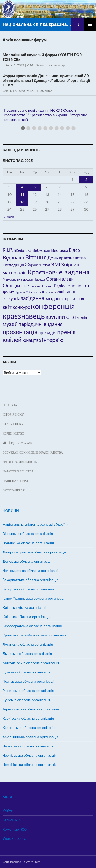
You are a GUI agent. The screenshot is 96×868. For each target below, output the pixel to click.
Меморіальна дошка (18, 279)
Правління (34, 286)
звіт (7, 307)
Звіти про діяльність (20, 462)
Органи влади (60, 279)
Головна (10, 405)
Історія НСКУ (13, 414)
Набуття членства (18, 471)
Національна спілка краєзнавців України (37, 24)
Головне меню (90, 24)
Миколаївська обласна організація (31, 663)
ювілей (12, 340)
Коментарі (15, 829)
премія (66, 332)
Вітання (36, 257)
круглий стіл (61, 317)
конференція (53, 306)
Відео (74, 250)
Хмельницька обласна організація (30, 737)
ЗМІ (56, 264)
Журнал (33, 265)
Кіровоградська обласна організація (32, 626)
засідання (33, 298)
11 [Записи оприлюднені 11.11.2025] (22, 194)
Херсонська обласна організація (29, 727)
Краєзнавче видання (58, 272)
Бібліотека (22, 250)
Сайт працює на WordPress (22, 862)
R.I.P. (8, 250)
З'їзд (46, 265)
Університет (34, 292)
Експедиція (13, 265)
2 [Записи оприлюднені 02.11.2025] (86, 180)
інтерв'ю (53, 340)
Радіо (59, 286)
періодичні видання (41, 324)
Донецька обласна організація (28, 561)
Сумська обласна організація (26, 700)
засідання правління (65, 298)
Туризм (20, 292)
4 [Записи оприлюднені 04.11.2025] (22, 187)
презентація (20, 332)
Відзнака (13, 257)
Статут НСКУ (13, 424)
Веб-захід (41, 250)
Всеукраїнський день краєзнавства (33, 452)
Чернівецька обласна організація (30, 755)
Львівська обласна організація (27, 654)
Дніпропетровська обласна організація (35, 552)
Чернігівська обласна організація (30, 764)
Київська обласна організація (26, 617)
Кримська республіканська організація (34, 635)
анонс (73, 292)
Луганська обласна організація (28, 644)
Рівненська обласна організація (28, 691)
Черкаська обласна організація (28, 746)
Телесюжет (78, 286)
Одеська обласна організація (26, 672)
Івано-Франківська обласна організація (34, 598)
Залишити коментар (51, 65)
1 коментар (44, 91)
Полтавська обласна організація (29, 681)
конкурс (21, 307)
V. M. (30, 65)
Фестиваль (49, 292)
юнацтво (32, 340)
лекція (82, 317)
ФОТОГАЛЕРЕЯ (14, 490)
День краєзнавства (67, 258)
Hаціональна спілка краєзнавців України (36, 524)
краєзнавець (24, 316)
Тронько (8, 292)
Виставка (60, 250)
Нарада (39, 279)
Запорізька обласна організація (28, 589)
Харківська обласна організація (28, 718)
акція (62, 292)
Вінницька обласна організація (28, 533)
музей (10, 324)
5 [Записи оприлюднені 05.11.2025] (35, 187)
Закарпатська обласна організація (30, 580)
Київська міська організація (25, 607)
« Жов (9, 217)
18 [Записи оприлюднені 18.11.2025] (22, 202)
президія (47, 332)
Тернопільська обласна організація (31, 709)
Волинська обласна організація (28, 543)
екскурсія (11, 298)
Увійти (8, 811)
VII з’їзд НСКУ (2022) (17, 443)
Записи (12, 820)
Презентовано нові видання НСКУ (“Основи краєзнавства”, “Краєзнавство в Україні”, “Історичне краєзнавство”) (45, 115)
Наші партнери (15, 481)
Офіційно (15, 285)
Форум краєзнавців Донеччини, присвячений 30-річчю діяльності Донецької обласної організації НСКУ (46, 80)
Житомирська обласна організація (31, 570)
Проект (48, 286)
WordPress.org (14, 838)
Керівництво (13, 433)
